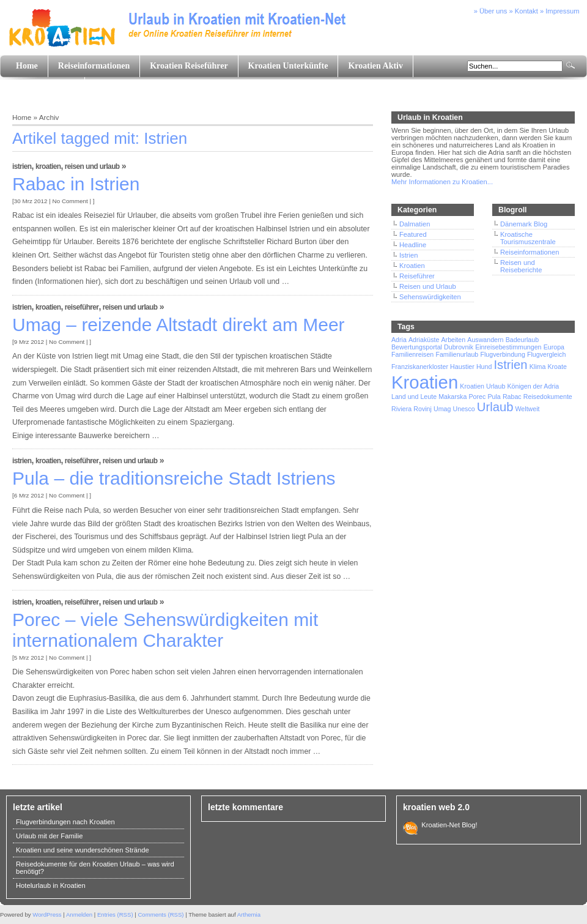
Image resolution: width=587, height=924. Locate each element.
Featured (413, 234)
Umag (442, 409)
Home (27, 66)
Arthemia (249, 915)
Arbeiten (453, 340)
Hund (484, 367)
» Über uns (491, 11)
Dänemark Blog (524, 224)
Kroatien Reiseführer (189, 66)
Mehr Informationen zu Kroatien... (442, 182)
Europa (554, 347)
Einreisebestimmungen (508, 347)
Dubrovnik (459, 347)
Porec (478, 397)
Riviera (401, 409)
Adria (399, 340)
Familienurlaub (457, 354)
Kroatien (48, 166)
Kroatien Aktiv (375, 66)
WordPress (47, 915)
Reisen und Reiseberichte (521, 266)
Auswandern (485, 340)
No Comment (70, 201)
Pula (494, 397)
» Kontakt (524, 11)
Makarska (452, 397)
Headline (413, 245)
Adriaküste (424, 340)
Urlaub (495, 407)
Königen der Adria (533, 386)
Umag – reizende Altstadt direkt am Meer (179, 325)
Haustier (462, 367)
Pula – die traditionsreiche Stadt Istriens (174, 478)
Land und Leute (45, 88)
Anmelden (79, 915)
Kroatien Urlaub (482, 386)
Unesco (464, 409)
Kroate (557, 367)
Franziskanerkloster (420, 367)
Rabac (512, 397)
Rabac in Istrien (76, 184)
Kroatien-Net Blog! (448, 825)
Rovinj (423, 409)
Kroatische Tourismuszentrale (528, 238)
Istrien (22, 166)
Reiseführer (82, 307)
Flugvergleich (546, 354)
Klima (538, 367)
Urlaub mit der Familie (49, 836)
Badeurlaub (522, 340)
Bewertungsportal (417, 347)
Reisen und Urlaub (92, 166)
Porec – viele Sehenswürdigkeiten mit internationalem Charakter (165, 630)
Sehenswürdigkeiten (430, 297)
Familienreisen (412, 354)
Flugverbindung (502, 354)
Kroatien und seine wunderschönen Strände (83, 850)
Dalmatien (415, 224)
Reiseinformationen (94, 66)
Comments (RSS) (161, 915)
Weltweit (527, 409)
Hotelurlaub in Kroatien (51, 885)
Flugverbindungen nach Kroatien (65, 822)
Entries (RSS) (115, 915)
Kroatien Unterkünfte (288, 66)
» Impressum (560, 11)
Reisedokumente (548, 397)
